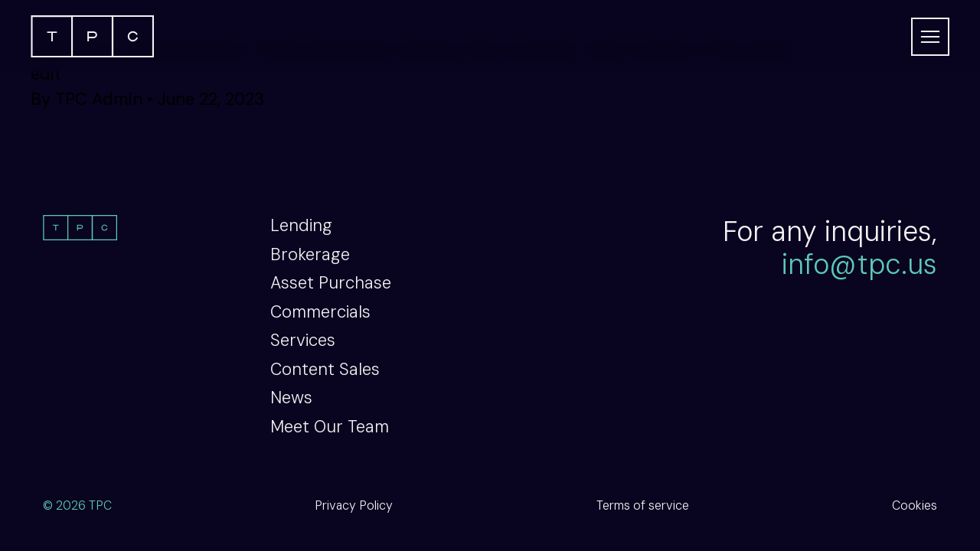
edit (46, 74)
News (291, 398)
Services (303, 340)
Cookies (915, 505)
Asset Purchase (331, 283)
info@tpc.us (859, 264)
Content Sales (325, 369)
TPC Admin (99, 99)
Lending (301, 225)
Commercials (320, 312)
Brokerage (310, 254)
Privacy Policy (354, 505)
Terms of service (643, 505)
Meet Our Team (330, 427)
